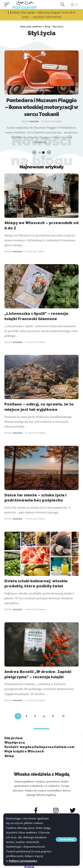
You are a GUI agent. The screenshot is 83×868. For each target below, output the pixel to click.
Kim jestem (14, 738)
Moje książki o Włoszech (24, 751)
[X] (73, 810)
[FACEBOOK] (36, 810)
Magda (34, 121)
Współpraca (15, 743)
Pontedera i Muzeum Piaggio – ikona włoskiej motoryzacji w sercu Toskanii (42, 107)
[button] (66, 839)
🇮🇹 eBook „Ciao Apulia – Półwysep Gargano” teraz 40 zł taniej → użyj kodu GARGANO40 (42, 15)
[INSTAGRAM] (56, 810)
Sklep (9, 756)
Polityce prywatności (23, 861)
